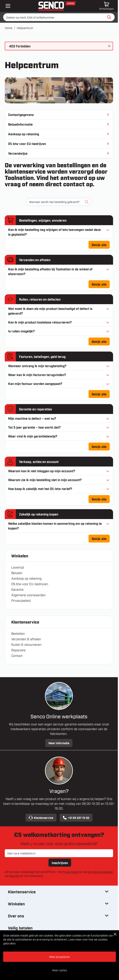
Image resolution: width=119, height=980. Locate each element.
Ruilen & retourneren (26, 644)
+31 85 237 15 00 (76, 818)
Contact (17, 656)
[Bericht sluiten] (109, 46)
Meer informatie (59, 743)
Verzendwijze (59, 153)
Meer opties (59, 970)
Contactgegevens (59, 115)
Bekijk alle (101, 246)
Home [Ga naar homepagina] (9, 28)
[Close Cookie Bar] (115, 934)
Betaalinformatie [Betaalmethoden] (59, 124)
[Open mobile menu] (8, 6)
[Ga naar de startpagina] (57, 6)
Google (14, 876)
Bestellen (18, 633)
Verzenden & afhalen (26, 639)
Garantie (17, 589)
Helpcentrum (25, 28)
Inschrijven (60, 863)
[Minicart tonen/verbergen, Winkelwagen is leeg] (107, 6)
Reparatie (18, 650)
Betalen (17, 573)
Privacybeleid (21, 600)
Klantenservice (41, 818)
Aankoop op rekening (26, 578)
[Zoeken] (109, 17)
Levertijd (18, 567)
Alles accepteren (59, 957)
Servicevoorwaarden (100, 872)
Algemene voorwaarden (28, 595)
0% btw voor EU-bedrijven (30, 584)
